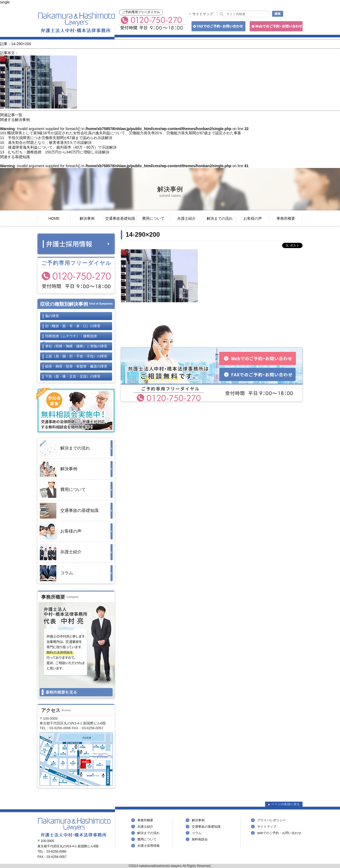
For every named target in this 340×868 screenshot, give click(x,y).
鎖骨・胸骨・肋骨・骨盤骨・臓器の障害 (76, 366)
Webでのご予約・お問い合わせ (275, 27)
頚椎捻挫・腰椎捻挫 (71, 336)
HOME (54, 218)
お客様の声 (253, 218)
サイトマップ (203, 14)
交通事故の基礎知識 (69, 511)
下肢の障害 (73, 376)
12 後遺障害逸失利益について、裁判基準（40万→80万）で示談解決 (58, 147)
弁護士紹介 (186, 218)
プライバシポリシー (271, 820)
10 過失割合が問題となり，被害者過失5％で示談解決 (46, 142)
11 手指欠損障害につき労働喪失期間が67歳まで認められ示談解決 (56, 138)
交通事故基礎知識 (120, 218)
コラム (56, 573)
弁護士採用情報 (148, 846)
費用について (153, 218)
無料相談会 (200, 839)
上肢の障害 (76, 356)
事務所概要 (286, 218)
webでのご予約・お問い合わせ (279, 833)
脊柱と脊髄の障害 (76, 346)
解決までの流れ (220, 218)
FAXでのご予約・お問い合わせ (218, 27)
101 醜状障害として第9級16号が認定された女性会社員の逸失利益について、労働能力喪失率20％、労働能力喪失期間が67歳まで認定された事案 (121, 133)
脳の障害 (52, 316)
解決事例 (87, 218)
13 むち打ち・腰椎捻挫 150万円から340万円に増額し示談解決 (55, 152)
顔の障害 (73, 326)
